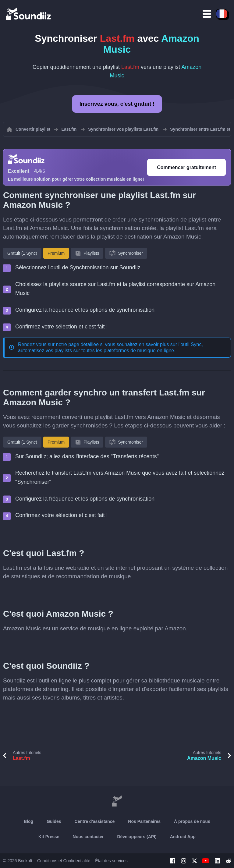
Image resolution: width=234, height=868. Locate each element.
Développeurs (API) (137, 837)
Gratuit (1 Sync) (22, 253)
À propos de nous (192, 821)
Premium (56, 253)
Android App (183, 837)
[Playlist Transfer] (29, 14)
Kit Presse (49, 837)
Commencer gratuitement (186, 167)
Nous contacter (88, 837)
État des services (111, 861)
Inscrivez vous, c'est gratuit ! (117, 104)
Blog (28, 821)
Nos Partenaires (144, 821)
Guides (54, 821)
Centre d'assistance (95, 821)
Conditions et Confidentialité (64, 861)
